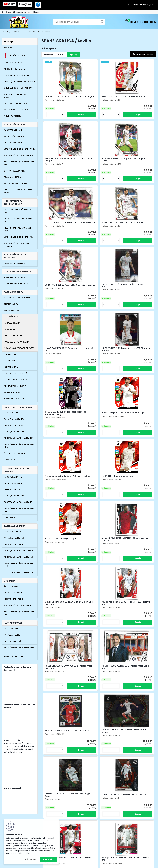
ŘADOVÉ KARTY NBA (13, 413)
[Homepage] (3, 12)
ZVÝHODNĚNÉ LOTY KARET (16, 110)
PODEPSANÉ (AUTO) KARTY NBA (19, 438)
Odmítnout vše (29, 859)
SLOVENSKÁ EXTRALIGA (15, 263)
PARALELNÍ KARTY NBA (14, 419)
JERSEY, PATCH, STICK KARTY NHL (19, 149)
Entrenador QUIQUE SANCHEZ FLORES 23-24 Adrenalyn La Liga (98, 289)
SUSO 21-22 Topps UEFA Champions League (132, 162)
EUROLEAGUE (10, 460)
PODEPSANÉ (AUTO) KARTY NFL (18, 502)
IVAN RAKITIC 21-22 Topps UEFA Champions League (59, 98)
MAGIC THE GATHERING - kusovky (16, 96)
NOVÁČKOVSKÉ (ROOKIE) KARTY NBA (19, 446)
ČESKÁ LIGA (10, 361)
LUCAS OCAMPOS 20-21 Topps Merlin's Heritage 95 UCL (135, 226)
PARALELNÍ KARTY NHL (14, 136)
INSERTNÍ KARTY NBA (14, 425)
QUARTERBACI (10, 518)
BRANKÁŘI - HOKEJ (13, 177)
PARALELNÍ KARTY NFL (14, 483)
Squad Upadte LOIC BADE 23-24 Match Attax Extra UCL (136, 417)
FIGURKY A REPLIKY (12, 116)
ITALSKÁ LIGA (10, 354)
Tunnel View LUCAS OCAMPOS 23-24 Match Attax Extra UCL (60, 481)
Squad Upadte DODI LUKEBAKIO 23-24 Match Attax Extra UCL (97, 417)
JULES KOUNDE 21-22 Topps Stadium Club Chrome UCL (95, 226)
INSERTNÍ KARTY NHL (13, 143)
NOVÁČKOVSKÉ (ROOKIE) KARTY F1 (19, 649)
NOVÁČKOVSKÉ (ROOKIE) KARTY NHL (19, 163)
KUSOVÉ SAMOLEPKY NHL (15, 183)
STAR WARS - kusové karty (17, 75)
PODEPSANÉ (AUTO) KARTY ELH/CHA (16, 245)
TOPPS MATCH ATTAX (14, 399)
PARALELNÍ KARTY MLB (14, 538)
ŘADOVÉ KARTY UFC (13, 586)
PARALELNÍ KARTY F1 (13, 635)
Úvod (6, 32)
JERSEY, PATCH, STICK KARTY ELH (19, 237)
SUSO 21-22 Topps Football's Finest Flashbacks (134, 481)
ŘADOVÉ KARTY (35, 32)
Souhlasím (48, 859)
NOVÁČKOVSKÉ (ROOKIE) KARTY (19, 348)
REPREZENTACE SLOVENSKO (17, 284)
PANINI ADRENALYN (13, 392)
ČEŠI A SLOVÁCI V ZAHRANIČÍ (18, 298)
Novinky (37, 12)
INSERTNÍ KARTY (11, 329)
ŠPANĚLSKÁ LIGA (18, 32)
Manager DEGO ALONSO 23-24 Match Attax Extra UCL (97, 481)
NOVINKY (8, 48)
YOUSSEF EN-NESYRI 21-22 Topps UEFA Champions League (136, 98)
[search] (102, 23)
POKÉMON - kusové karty (16, 69)
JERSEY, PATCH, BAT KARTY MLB (18, 551)
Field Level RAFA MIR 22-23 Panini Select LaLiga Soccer (60, 545)
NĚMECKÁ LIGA (11, 367)
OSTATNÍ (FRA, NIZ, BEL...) (15, 373)
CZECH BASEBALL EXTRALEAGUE (19, 572)
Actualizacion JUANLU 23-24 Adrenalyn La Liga (58, 353)
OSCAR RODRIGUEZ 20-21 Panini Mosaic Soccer (135, 545)
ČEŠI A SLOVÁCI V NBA (14, 453)
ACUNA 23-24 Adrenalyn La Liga (136, 353)
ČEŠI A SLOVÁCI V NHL (14, 171)
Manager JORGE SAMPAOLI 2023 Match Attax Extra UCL (98, 609)
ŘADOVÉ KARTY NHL (13, 130)
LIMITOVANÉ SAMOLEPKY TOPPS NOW (19, 191)
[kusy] (50, 117)
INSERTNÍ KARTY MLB (13, 544)
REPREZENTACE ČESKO (14, 277)
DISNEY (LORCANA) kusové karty (19, 82)
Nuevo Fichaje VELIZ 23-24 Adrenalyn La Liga (133, 289)
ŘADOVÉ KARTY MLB (13, 532)
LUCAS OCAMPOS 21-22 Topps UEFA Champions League (58, 162)
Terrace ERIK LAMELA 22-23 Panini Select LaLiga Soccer (98, 545)
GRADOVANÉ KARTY (13, 63)
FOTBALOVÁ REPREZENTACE (17, 380)
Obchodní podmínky (22, 12)
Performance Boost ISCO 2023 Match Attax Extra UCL (59, 609)
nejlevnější (48, 54)
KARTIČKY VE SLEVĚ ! (16, 55)
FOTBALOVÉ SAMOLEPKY (15, 386)
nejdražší (61, 54)
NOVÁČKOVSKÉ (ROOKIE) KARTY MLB (19, 565)
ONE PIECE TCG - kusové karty (18, 88)
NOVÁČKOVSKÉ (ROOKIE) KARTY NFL (19, 510)
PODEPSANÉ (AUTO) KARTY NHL (19, 155)
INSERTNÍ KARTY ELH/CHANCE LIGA (18, 229)
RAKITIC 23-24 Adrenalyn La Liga (98, 353)
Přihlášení (134, 5)
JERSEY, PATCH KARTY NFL (16, 496)
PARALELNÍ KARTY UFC (14, 593)
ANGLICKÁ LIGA (11, 304)
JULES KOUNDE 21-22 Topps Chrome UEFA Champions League (60, 289)
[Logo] (19, 22)
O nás (8, 12)
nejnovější (74, 54)
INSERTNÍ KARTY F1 (12, 641)
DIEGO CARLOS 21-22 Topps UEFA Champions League (98, 162)
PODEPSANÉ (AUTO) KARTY (17, 342)
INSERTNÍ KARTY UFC (13, 599)
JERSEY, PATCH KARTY (14, 336)
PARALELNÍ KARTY (12, 323)
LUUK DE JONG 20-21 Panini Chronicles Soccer (95, 673)
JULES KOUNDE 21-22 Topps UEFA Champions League (59, 226)
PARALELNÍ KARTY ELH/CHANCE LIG (18, 220)
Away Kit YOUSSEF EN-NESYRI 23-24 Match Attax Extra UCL (60, 417)
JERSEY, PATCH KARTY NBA (16, 432)
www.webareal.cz (89, 866)
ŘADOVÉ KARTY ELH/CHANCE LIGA (17, 211)
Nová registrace (149, 5)
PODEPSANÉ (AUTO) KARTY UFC (19, 605)
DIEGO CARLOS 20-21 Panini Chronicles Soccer (95, 98)
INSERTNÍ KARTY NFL (13, 490)
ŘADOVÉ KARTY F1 (12, 629)
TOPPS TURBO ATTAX (14, 657)
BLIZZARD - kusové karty (15, 103)
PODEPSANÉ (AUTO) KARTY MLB (19, 557)
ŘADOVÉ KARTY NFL (13, 477)
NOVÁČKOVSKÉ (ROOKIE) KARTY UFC (19, 613)
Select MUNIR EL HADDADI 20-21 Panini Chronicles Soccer (135, 609)
